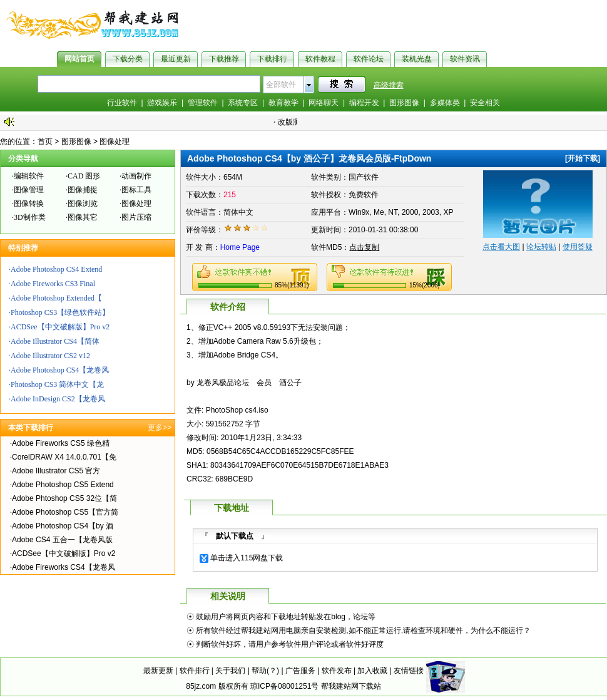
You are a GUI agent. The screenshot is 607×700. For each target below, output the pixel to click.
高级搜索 (389, 85)
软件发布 (337, 671)
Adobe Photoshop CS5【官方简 (65, 512)
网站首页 (79, 59)
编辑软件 (29, 176)
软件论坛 (369, 59)
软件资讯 (465, 59)
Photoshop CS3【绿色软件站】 (60, 312)
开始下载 (583, 158)
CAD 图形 (84, 176)
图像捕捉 (83, 190)
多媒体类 (445, 103)
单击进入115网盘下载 (247, 558)
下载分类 (128, 59)
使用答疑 (578, 247)
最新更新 (158, 671)
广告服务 (300, 671)
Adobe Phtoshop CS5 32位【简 (64, 498)
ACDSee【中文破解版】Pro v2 (60, 327)
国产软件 (364, 177)
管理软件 (203, 103)
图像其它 (83, 217)
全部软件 (281, 85)
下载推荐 (224, 59)
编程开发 (364, 103)
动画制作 (136, 176)
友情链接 (409, 671)
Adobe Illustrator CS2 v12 (50, 356)
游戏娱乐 (162, 103)
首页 (45, 142)
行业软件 (122, 103)
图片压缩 (136, 217)
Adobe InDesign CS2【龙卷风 (58, 399)
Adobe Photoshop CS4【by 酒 (63, 526)
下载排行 (272, 59)
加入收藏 (372, 671)
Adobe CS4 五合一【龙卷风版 (62, 540)
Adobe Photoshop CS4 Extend (56, 269)
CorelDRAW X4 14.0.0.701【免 (64, 457)
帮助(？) (265, 671)
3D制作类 (30, 217)
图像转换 (29, 203)
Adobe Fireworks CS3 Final (53, 284)
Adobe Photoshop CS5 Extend (63, 485)
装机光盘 (417, 59)
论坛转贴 (541, 247)
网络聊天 (324, 103)
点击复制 (364, 247)
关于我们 (230, 671)
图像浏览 (83, 203)
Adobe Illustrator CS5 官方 (56, 471)
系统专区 (243, 103)
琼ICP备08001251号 (284, 686)
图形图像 (404, 103)
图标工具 (136, 190)
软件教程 (320, 59)
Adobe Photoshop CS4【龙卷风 (60, 370)
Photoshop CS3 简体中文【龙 (57, 384)
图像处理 (115, 142)
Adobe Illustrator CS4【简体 (55, 341)
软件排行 (195, 671)
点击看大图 (501, 247)
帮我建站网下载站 (351, 686)
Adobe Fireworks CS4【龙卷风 (64, 567)
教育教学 (283, 103)
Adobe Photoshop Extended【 (56, 298)
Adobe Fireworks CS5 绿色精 (61, 443)
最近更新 (176, 59)
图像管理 (29, 190)
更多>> (160, 428)
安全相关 (485, 103)
